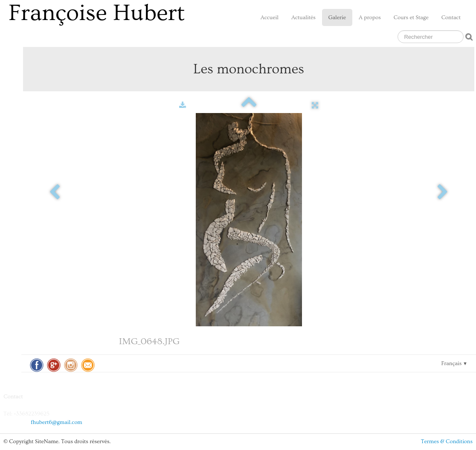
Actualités (303, 17)
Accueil (270, 17)
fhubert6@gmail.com (57, 422)
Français (454, 363)
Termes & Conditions (447, 441)
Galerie (337, 17)
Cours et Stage (411, 17)
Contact (451, 17)
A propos (370, 17)
